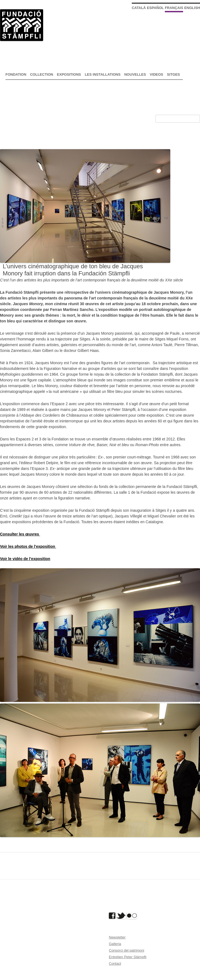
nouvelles (135, 74)
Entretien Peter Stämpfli (128, 957)
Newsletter (117, 937)
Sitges (174, 74)
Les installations (103, 74)
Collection (42, 74)
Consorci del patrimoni (126, 950)
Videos (156, 74)
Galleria (115, 944)
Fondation (16, 74)
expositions (69, 74)
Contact (115, 963)
